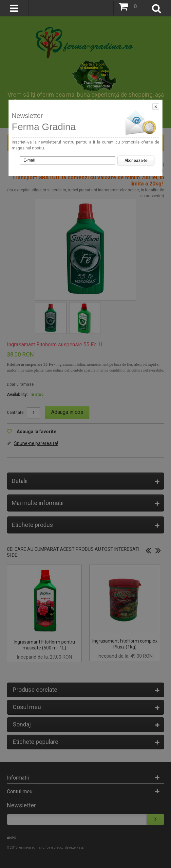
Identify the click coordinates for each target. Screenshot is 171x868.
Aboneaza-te (136, 161)
